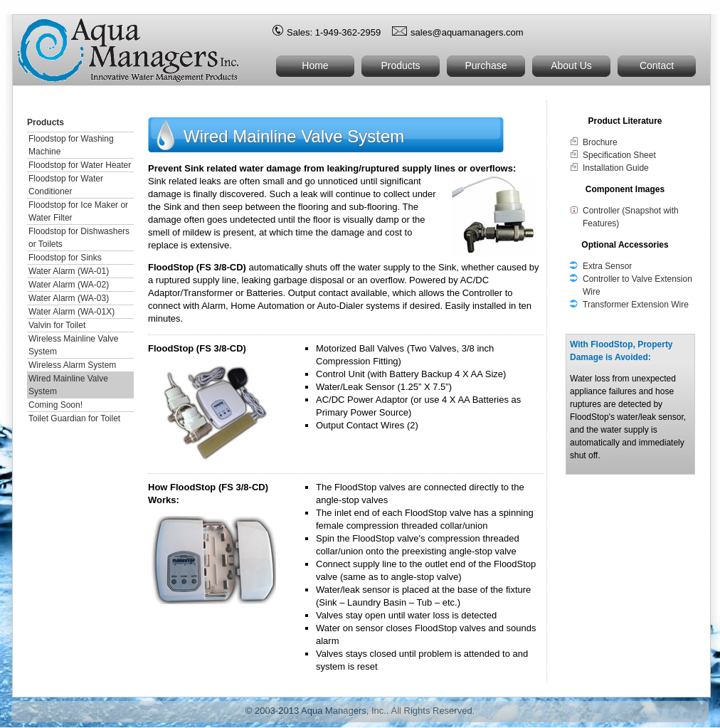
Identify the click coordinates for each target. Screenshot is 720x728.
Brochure (600, 142)
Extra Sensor (607, 266)
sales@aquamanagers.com (467, 32)
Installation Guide (616, 168)
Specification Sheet (619, 155)
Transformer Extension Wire (636, 305)
